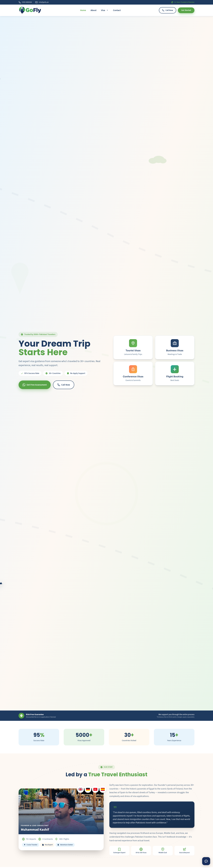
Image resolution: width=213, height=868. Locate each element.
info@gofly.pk (42, 2)
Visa (105, 10)
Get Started (186, 10)
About (93, 10)
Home (83, 10)
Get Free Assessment (35, 385)
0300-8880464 (25, 2)
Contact (117, 10)
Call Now (168, 10)
